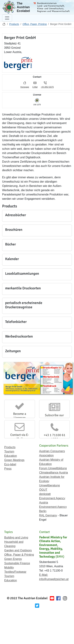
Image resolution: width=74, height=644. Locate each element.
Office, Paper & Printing (19, 555)
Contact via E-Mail (20, 437)
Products (14, 24)
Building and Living (16, 538)
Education (11, 456)
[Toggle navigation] (7, 18)
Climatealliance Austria (54, 473)
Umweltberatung (50, 485)
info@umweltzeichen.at (54, 579)
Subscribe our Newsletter (54, 417)
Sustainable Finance (17, 563)
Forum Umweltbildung (53, 468)
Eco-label (10, 464)
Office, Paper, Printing (35, 24)
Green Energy (13, 559)
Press (8, 469)
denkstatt (45, 494)
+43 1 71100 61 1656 (54, 437)
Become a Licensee (20, 416)
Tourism (9, 451)
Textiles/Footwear (15, 572)
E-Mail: (44, 575)
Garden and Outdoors (18, 550)
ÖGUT (43, 490)
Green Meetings (14, 460)
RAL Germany (48, 515)
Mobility (9, 568)
